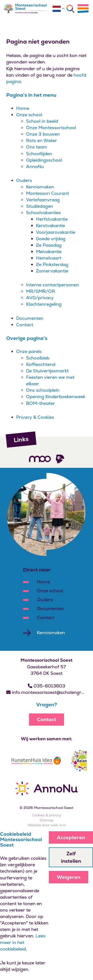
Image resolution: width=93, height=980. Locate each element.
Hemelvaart (49, 258)
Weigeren (69, 877)
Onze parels (29, 351)
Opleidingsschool (44, 160)
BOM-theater (41, 403)
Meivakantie (49, 252)
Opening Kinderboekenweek (56, 397)
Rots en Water (42, 140)
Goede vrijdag (51, 239)
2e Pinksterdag (52, 264)
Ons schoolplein (43, 390)
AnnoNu (35, 166)
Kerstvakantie (50, 225)
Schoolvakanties (43, 213)
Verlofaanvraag (43, 200)
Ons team (37, 147)
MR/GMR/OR (41, 291)
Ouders (24, 180)
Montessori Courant (47, 193)
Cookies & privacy (47, 815)
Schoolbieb (38, 358)
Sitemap (46, 820)
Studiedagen (40, 206)
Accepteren (71, 837)
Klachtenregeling (44, 304)
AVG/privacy (40, 298)
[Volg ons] (40, 459)
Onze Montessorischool (51, 128)
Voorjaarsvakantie (56, 232)
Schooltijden (39, 154)
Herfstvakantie (52, 219)
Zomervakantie (52, 271)
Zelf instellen (71, 857)
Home (23, 108)
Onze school (29, 115)
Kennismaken (40, 187)
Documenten (30, 318)
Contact (25, 325)
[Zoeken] (70, 9)
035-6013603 (46, 686)
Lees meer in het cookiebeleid (23, 942)
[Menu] (83, 8)
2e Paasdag (49, 245)
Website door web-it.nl (47, 825)
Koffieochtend (41, 364)
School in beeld (42, 121)
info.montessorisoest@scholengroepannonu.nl (46, 692)
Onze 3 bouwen (43, 134)
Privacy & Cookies (35, 417)
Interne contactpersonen (52, 285)
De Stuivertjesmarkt (47, 371)
